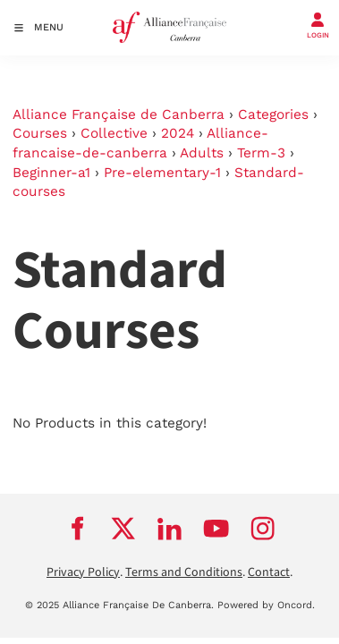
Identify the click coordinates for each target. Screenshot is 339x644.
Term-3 (261, 153)
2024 (178, 133)
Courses (40, 133)
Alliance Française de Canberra (119, 114)
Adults (202, 153)
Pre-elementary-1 (162, 173)
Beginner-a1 (51, 173)
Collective (114, 133)
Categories (273, 114)
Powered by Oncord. (266, 605)
